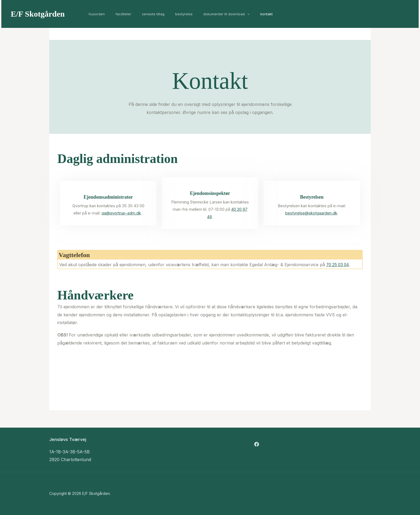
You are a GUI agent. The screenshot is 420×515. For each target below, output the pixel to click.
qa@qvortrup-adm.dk (121, 213)
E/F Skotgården (38, 14)
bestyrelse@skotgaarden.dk (311, 213)
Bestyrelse (171, 14)
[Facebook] (257, 444)
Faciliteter (118, 14)
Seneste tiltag (144, 14)
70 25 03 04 (339, 265)
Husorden (95, 14)
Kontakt (246, 14)
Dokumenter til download (210, 14)
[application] (230, 14)
